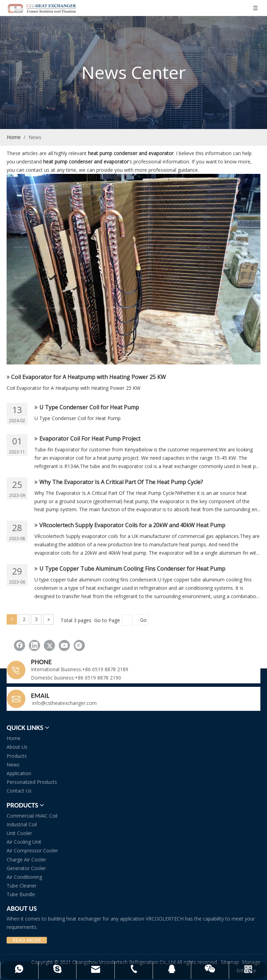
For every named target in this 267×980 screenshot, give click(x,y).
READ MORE (27, 940)
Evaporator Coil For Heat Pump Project (90, 439)
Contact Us (19, 791)
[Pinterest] (79, 645)
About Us (17, 747)
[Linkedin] (34, 645)
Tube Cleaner (22, 886)
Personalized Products (32, 782)
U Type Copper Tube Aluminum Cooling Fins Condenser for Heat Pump (132, 569)
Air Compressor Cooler (32, 850)
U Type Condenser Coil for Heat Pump (89, 407)
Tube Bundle (21, 894)
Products (17, 756)
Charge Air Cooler (26, 859)
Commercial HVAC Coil (32, 816)
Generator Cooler (26, 868)
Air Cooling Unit (24, 842)
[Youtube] (64, 645)
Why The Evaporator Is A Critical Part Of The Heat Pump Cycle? (121, 482)
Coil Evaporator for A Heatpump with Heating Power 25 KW (88, 377)
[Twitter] (49, 645)
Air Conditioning (24, 877)
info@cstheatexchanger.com (64, 703)
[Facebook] (19, 645)
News (13, 765)
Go (143, 620)
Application (19, 773)
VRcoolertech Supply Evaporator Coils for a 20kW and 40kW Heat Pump (132, 525)
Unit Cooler (19, 833)
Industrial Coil (22, 824)
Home (14, 738)
